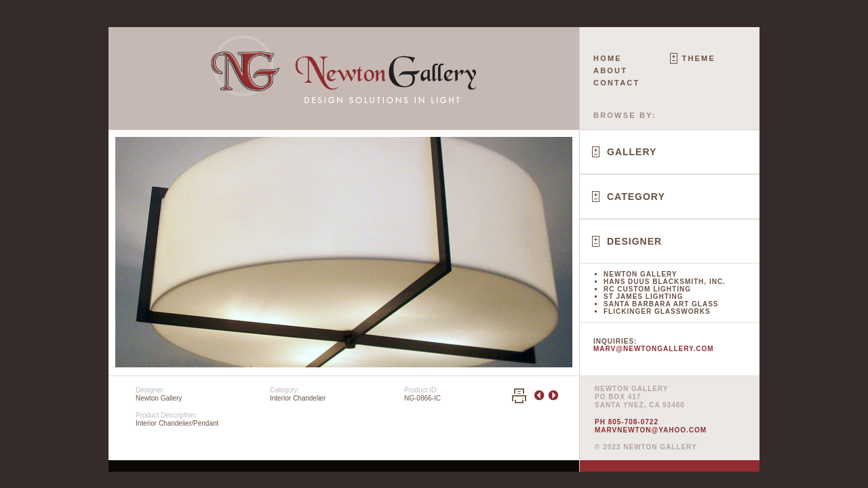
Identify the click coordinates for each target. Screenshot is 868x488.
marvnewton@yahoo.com (651, 430)
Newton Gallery (640, 274)
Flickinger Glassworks (657, 311)
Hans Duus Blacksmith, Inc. (665, 282)
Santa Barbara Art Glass (661, 304)
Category (636, 197)
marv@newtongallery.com (654, 349)
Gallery (632, 152)
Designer (634, 241)
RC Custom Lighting (647, 289)
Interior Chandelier (298, 398)
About (610, 70)
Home (608, 58)
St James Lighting (644, 297)
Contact (616, 83)
